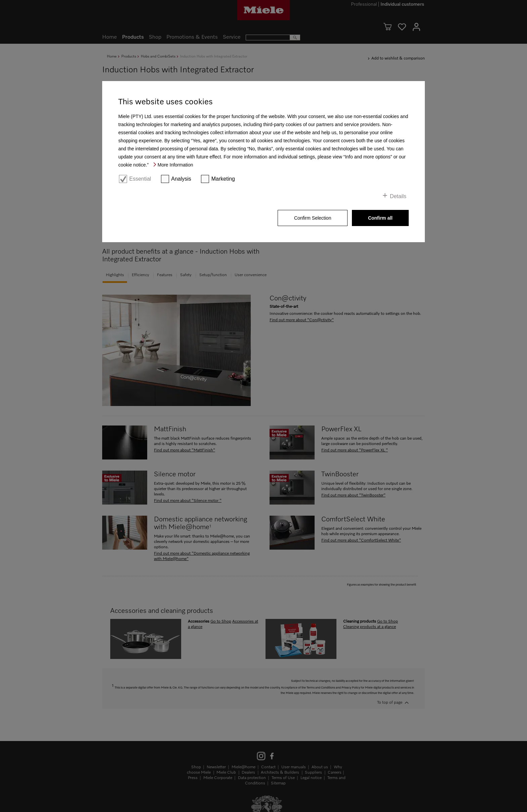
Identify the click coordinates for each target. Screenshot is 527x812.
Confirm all (380, 218)
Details (398, 196)
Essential (140, 179)
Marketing (223, 179)
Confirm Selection (313, 218)
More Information (175, 165)
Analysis (181, 179)
